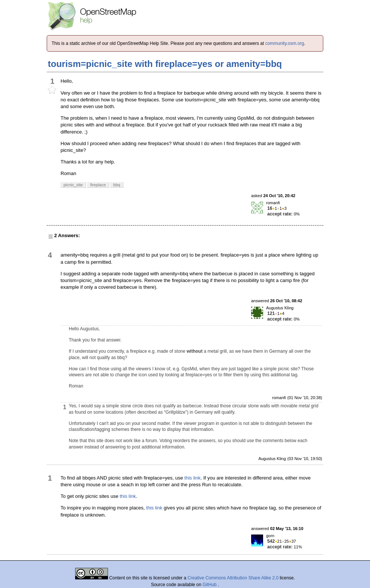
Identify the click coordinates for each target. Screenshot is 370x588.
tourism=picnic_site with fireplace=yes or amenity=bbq (165, 64)
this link (192, 478)
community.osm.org (285, 43)
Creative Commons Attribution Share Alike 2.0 (233, 578)
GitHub (210, 585)
